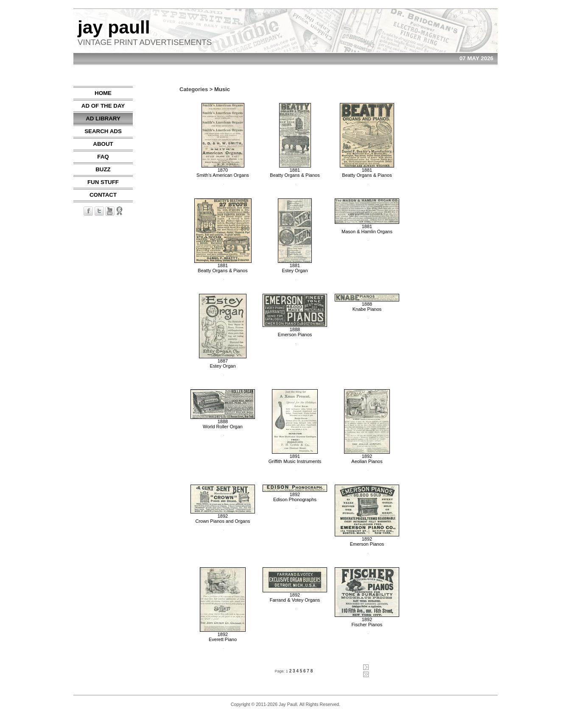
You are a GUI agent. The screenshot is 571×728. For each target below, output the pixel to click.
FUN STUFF (103, 182)
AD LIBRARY (103, 119)
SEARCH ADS (103, 131)
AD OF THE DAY (103, 106)
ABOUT (103, 144)
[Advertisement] (472, 213)
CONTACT (103, 195)
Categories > (196, 89)
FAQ (103, 157)
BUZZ (103, 169)
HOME (103, 93)
